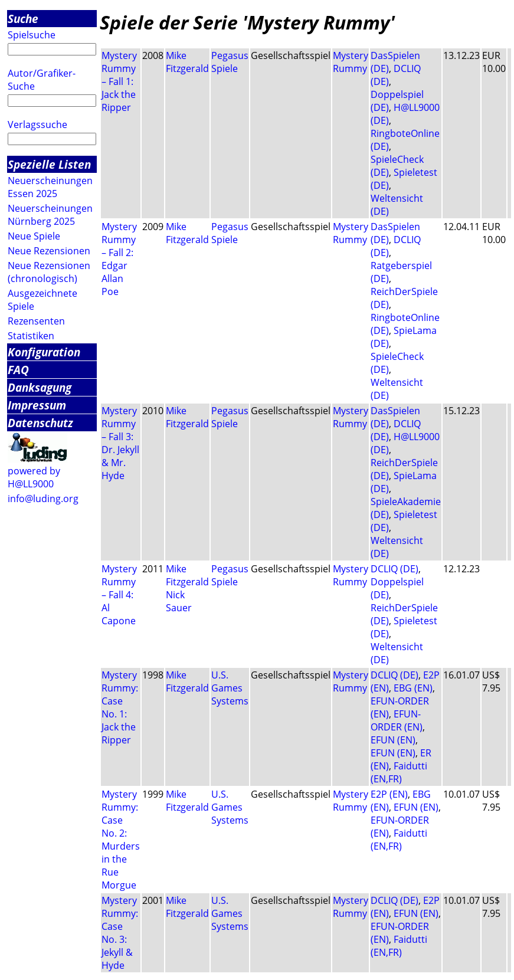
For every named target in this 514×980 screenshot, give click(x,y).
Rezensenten (36, 321)
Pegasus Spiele (230, 62)
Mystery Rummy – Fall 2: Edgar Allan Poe (119, 259)
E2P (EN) (389, 794)
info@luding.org (43, 499)
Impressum (37, 405)
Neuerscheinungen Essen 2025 (50, 187)
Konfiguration (44, 352)
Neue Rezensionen (49, 251)
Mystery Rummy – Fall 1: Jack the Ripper (119, 81)
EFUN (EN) (393, 740)
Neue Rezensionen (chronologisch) (49, 272)
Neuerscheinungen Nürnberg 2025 (50, 215)
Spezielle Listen (49, 164)
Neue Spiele (34, 236)
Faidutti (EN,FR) (399, 772)
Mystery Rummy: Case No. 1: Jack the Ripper (120, 707)
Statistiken (31, 336)
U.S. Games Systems (230, 688)
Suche (23, 19)
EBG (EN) (413, 688)
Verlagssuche (37, 124)
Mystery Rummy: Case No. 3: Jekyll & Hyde (120, 933)
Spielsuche (32, 35)
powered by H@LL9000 (34, 477)
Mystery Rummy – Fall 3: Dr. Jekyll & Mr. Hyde (120, 443)
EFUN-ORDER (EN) (397, 720)
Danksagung (40, 387)
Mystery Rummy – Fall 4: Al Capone (119, 595)
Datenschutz (40, 423)
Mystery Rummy (351, 62)
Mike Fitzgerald (187, 62)
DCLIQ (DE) (394, 569)
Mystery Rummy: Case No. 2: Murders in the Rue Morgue (121, 840)
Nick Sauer (179, 601)
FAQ (18, 370)
